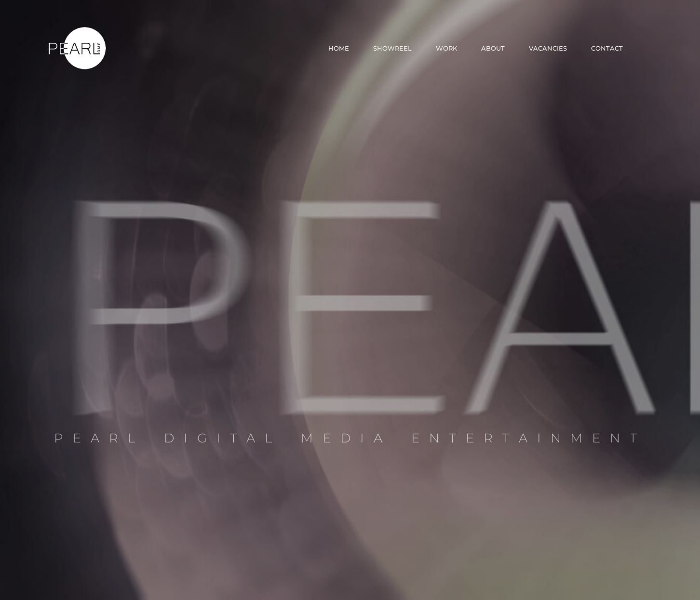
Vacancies (548, 48)
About (493, 48)
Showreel (392, 48)
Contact (607, 48)
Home (339, 48)
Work (446, 48)
